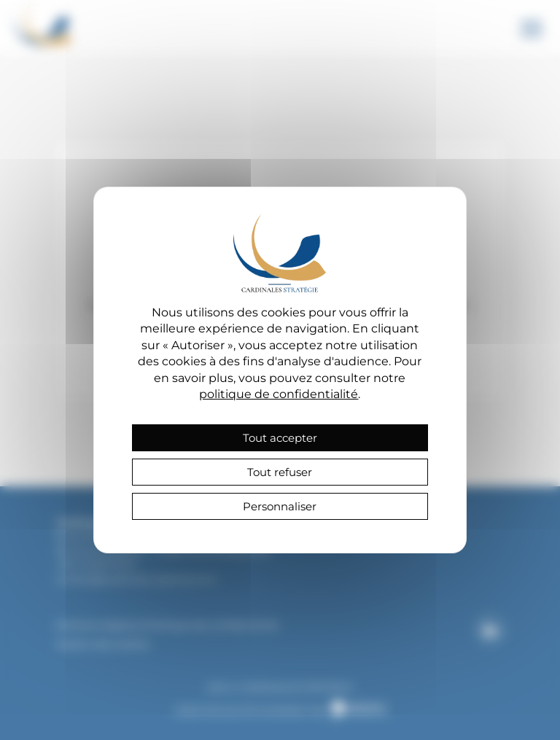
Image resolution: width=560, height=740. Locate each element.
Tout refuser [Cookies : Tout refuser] (280, 472)
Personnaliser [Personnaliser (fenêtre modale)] (280, 506)
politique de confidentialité (279, 394)
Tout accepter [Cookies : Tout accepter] (280, 438)
